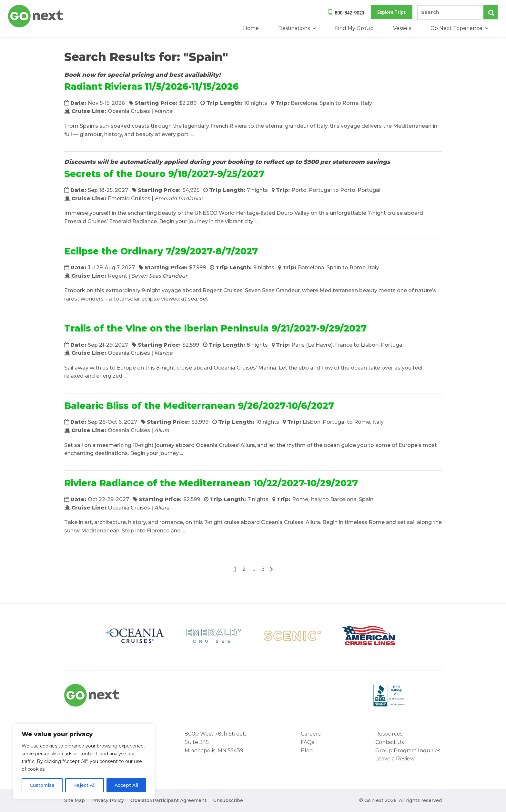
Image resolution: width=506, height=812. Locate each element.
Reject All (84, 785)
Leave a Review (395, 759)
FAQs (307, 742)
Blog (307, 751)
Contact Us (390, 742)
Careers (311, 734)
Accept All (126, 785)
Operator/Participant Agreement (168, 800)
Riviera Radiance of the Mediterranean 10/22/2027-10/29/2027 (211, 483)
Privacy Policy (108, 800)
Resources (389, 734)
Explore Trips (392, 12)
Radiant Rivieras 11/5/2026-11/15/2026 (152, 86)
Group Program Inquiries (408, 751)
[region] (84, 761)
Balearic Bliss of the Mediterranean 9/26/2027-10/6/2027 (199, 406)
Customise (42, 785)
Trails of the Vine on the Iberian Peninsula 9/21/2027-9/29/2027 (215, 328)
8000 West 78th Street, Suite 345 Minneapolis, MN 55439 (215, 742)
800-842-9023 (349, 13)
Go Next (36, 16)
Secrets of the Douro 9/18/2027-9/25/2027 (164, 174)
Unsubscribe (228, 800)
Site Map (75, 800)
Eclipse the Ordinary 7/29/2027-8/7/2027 (161, 251)
